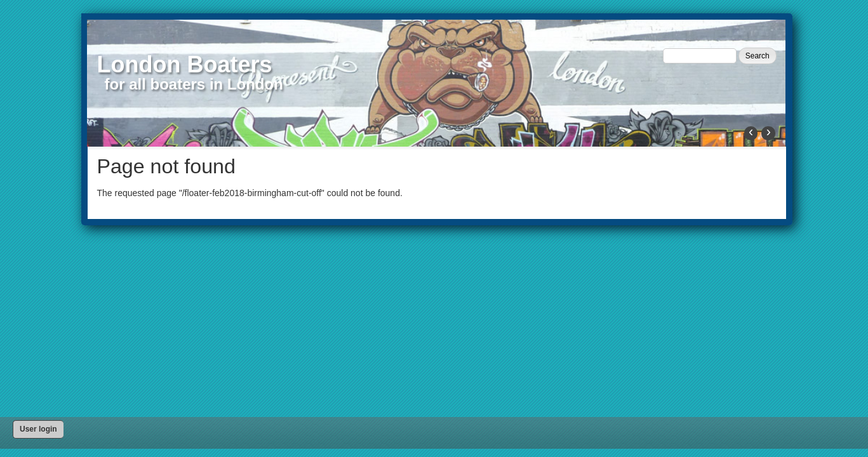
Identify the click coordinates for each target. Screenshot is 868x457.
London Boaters (185, 64)
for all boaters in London (194, 84)
